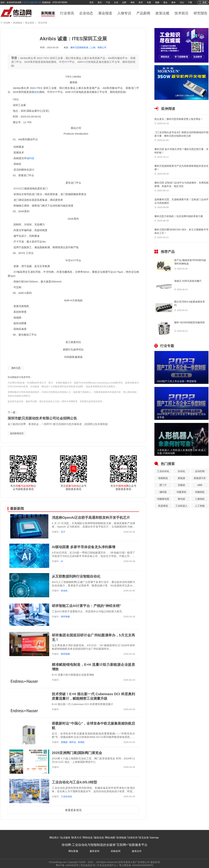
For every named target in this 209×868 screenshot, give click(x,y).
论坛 (182, 2)
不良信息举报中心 (107, 865)
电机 (37, 92)
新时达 (73, 742)
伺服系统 (181, 492)
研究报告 (201, 13)
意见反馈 (144, 838)
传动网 (7, 23)
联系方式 (77, 838)
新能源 (181, 478)
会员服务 (66, 838)
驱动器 (181, 499)
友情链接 (121, 838)
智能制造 (163, 478)
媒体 (173, 2)
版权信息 (99, 838)
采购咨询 (116, 851)
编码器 (30, 158)
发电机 (81, 742)
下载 (190, 2)
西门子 (163, 485)
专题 (149, 2)
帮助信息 (88, 838)
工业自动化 (66, 796)
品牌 (124, 2)
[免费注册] (37, 2)
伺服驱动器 (163, 499)
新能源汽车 (200, 478)
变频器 (64, 742)
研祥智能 (65, 617)
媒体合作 (137, 851)
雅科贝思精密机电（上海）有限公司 (88, 47)
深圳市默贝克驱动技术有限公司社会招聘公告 (42, 418)
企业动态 (86, 13)
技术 (141, 2)
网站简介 (54, 838)
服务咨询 (94, 851)
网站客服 (73, 851)
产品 (108, 2)
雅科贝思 (16, 368)
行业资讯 (67, 13)
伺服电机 (200, 492)
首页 (92, 2)
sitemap (154, 838)
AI (62, 561)
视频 (157, 2)
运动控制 (200, 471)
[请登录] (27, 2)
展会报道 (105, 13)
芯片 (63, 532)
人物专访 (124, 13)
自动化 (64, 591)
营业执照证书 (88, 865)
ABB (200, 485)
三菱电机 (200, 499)
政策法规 (162, 13)
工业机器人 (181, 506)
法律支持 (133, 838)
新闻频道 (48, 13)
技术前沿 (181, 13)
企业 (116, 2)
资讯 (100, 2)
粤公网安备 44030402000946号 (136, 865)
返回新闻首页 (17, 433)
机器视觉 (163, 506)
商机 (133, 2)
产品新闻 (143, 13)
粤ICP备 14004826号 (67, 865)
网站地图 (110, 838)
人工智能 (200, 506)
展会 (165, 2)
